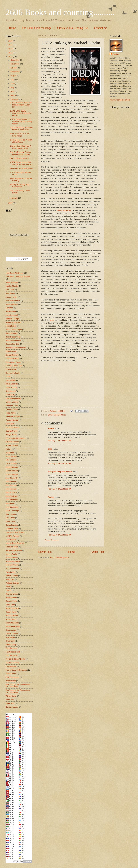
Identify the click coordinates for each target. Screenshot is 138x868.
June (13, 83)
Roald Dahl (10, 605)
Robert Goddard (12, 608)
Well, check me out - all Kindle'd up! (20, 135)
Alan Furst (10, 290)
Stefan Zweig (11, 645)
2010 (11, 203)
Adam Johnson (12, 282)
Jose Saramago (12, 507)
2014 (11, 45)
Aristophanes (11, 326)
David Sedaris (11, 388)
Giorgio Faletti (11, 434)
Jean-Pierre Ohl (12, 478)
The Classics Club (13, 652)
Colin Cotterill (11, 369)
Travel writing (11, 666)
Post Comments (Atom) (59, 557)
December (15, 60)
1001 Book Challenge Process (18, 277)
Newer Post (45, 552)
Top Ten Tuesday (12, 663)
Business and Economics (16, 348)
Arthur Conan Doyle (14, 330)
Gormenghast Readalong (16, 438)
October (14, 68)
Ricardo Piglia (11, 601)
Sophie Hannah (12, 634)
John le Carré (11, 492)
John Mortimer (11, 496)
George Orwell (11, 431)
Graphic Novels (12, 445)
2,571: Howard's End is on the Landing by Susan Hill (21, 105)
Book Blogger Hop (13, 337)
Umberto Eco (11, 673)
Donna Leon (11, 391)
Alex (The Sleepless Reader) (60, 472)
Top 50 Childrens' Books (15, 659)
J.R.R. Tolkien (11, 464)
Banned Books (12, 333)
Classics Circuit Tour (14, 366)
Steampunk (10, 641)
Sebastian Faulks (13, 627)
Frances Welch (12, 409)
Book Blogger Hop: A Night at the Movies (21, 141)
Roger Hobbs (11, 619)
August (14, 76)
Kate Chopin (11, 514)
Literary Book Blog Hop (15, 543)
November (15, 64)
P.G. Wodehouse (12, 569)
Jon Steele (10, 503)
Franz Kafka (10, 413)
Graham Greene (12, 442)
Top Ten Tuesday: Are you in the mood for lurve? (21, 153)
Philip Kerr (10, 579)
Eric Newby (10, 395)
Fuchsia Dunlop (12, 420)
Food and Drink (12, 406)
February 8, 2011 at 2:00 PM (59, 489)
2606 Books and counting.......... (60, 12)
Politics (8, 590)
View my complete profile (120, 100)
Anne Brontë (11, 311)
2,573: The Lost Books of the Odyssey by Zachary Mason (21, 121)
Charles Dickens (12, 358)
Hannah (51, 429)
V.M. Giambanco (12, 677)
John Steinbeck (12, 500)
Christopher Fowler (13, 362)
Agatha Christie (12, 286)
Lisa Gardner (11, 540)
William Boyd (11, 696)
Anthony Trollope (12, 319)
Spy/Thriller (10, 637)
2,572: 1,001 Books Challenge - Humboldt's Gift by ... (21, 113)
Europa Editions (12, 402)
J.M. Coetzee (11, 460)
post (52, 320)
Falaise (51, 497)
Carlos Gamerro (12, 355)
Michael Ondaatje (13, 561)
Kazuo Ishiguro (12, 525)
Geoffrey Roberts (13, 427)
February (14, 99)
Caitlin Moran (11, 351)
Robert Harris (11, 612)
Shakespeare (11, 630)
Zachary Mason (12, 707)
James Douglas (12, 467)
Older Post (98, 552)
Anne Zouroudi (12, 315)
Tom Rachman (11, 655)
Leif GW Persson (12, 536)
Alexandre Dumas (13, 301)
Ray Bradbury (11, 597)
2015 (11, 41)
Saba (50, 449)
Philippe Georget (12, 583)
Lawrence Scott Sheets (15, 532)
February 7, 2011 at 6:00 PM (59, 441)
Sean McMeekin (12, 623)
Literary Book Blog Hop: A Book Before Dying (21, 147)
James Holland (12, 471)
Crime (50, 415)
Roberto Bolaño (12, 616)
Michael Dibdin (60, 415)
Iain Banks (10, 453)
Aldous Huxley (11, 297)
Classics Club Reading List (73, 28)
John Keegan (11, 489)
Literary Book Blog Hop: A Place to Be (21, 186)
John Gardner (11, 485)
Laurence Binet (12, 529)
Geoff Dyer (10, 424)
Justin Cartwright (12, 511)
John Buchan (11, 482)
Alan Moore (10, 293)
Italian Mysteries (64, 210)
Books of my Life (12, 344)
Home (12, 28)
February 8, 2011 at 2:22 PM (59, 535)
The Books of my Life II (20, 158)
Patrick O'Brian (12, 576)
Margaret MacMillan (14, 550)
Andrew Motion (12, 304)
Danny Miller (11, 380)
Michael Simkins (12, 565)
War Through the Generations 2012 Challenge (18, 691)
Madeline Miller (12, 547)
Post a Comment (52, 540)
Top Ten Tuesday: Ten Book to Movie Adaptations (21, 129)
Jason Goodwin (12, 474)
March (13, 95)
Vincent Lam (11, 681)
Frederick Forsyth (13, 416)
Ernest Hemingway (13, 398)
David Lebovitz (12, 384)
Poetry (8, 587)
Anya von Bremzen (13, 322)
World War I (10, 703)
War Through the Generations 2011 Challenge (18, 686)
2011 (11, 57)
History (8, 449)
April (13, 91)
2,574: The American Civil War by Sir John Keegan (21, 163)
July (12, 80)
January (14, 198)
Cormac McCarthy (13, 373)
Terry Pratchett (12, 648)
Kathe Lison (10, 521)
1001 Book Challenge (14, 273)
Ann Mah (9, 308)
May (13, 87)
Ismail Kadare (11, 456)
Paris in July (10, 572)
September (15, 72)
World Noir (10, 700)
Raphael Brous (12, 594)
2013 (11, 49)
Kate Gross (10, 518)
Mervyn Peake (11, 554)
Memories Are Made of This (21, 168)
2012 (11, 53)
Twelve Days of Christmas (16, 670)
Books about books (13, 340)
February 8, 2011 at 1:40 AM (59, 464)
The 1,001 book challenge (37, 28)
